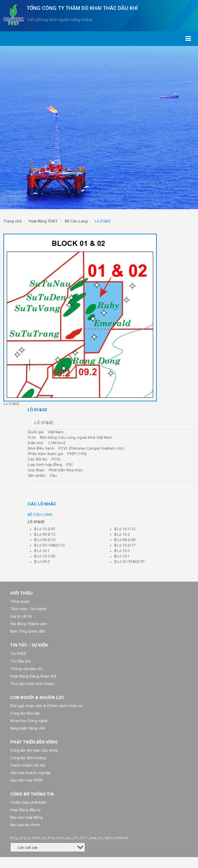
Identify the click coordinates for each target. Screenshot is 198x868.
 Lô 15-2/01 (45, 529)
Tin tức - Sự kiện (29, 645)
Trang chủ (12, 221)
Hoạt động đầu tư (25, 810)
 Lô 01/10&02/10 (49, 545)
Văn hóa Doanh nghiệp (30, 773)
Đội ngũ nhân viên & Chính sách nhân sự (47, 706)
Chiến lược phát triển (28, 803)
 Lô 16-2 (122, 535)
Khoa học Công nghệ (29, 721)
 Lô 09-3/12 (45, 535)
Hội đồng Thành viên (29, 624)
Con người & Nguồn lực (37, 697)
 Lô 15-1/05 (45, 556)
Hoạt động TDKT (43, 221)
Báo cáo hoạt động (26, 817)
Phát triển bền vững (34, 742)
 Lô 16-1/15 (125, 529)
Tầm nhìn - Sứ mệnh (28, 609)
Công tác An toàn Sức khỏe (34, 750)
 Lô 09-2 (42, 562)
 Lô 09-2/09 (125, 540)
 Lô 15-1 (122, 556)
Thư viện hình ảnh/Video (32, 684)
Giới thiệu (21, 593)
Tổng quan (20, 602)
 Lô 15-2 (122, 551)
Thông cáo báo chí (26, 669)
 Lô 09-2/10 (45, 540)
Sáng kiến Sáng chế (28, 728)
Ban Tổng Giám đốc (28, 631)
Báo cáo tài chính (25, 825)
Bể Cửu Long (76, 221)
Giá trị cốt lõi (21, 616)
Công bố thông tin (32, 794)
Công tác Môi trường (28, 758)
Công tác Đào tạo (25, 713)
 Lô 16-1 (42, 551)
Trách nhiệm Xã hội (28, 765)
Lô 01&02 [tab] (37, 410)
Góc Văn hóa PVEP (26, 780)
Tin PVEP (18, 654)
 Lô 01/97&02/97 (130, 562)
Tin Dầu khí (20, 661)
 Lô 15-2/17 (125, 545)
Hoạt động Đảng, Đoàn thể (33, 676)
